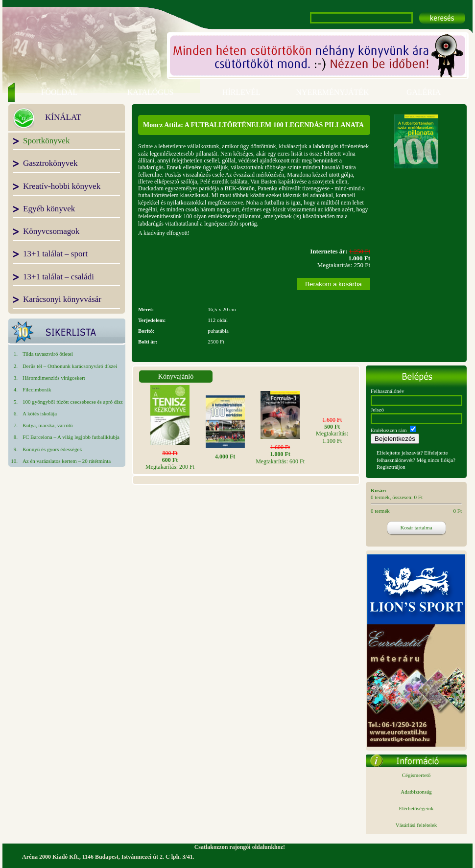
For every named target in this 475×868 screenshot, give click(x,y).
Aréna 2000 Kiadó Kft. (51, 857)
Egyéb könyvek (49, 209)
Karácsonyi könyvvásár (62, 300)
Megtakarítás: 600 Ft (280, 454)
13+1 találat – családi (59, 277)
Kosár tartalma (416, 527)
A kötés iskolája (40, 413)
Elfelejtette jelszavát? (400, 453)
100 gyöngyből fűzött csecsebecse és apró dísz (73, 402)
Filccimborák (37, 389)
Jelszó (377, 410)
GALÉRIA (424, 92)
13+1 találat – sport (55, 254)
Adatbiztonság (416, 792)
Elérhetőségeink (416, 808)
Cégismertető (416, 775)
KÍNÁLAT (63, 118)
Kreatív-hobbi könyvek (62, 187)
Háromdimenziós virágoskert (54, 378)
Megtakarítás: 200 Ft (170, 460)
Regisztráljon (391, 467)
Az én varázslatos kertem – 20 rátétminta (67, 461)
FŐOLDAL (59, 92)
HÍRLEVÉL (241, 92)
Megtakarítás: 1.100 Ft (332, 430)
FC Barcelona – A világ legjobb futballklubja (71, 437)
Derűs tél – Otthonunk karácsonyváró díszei (70, 366)
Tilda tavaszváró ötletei (48, 354)
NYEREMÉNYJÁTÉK (332, 92)
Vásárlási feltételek (416, 825)
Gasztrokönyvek (50, 164)
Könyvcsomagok (51, 232)
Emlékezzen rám (389, 430)
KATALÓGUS (151, 92)
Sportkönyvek (46, 141)
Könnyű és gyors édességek (52, 449)
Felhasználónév (387, 391)
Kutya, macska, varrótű (48, 425)
